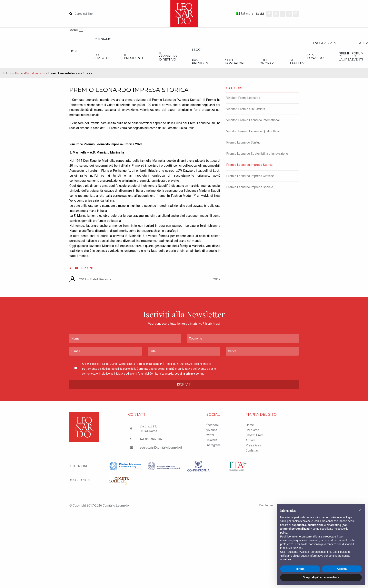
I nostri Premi (255, 437)
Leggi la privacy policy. (189, 375)
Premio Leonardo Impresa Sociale (250, 189)
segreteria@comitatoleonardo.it (161, 449)
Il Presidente (145, 57)
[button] (360, 510)
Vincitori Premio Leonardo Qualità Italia (253, 133)
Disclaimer (265, 507)
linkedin (212, 442)
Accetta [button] (342, 569)
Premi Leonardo (35, 75)
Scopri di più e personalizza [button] (321, 577)
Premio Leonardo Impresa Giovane (250, 178)
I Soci (218, 50)
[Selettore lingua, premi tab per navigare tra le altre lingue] (231, 14)
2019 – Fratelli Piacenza (96, 281)
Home (75, 52)
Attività (250, 442)
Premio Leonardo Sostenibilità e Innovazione (257, 155)
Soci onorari (300, 63)
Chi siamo (108, 39)
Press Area (253, 447)
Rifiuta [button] (300, 569)
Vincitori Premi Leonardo (243, 100)
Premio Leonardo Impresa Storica (249, 167)
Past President (223, 63)
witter (210, 437)
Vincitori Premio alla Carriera (246, 111)
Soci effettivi (336, 63)
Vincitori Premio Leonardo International (253, 122)
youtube (212, 432)
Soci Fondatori (262, 63)
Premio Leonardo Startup (243, 144)
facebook (213, 427)
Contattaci (253, 452)
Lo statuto (107, 57)
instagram (213, 447)
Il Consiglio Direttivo (185, 57)
